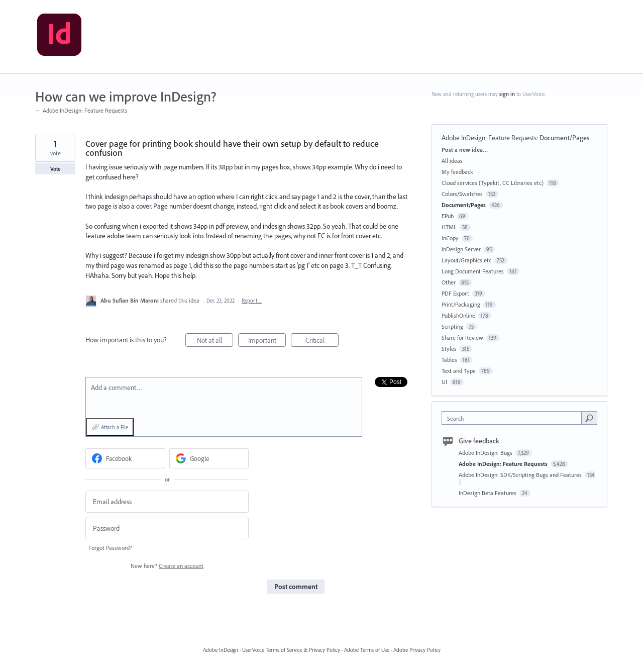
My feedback (457, 172)
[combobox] (514, 418)
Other (449, 282)
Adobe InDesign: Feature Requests (489, 138)
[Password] (167, 528)
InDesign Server (461, 249)
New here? (167, 566)
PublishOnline (458, 315)
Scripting (452, 326)
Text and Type (459, 371)
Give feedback (479, 441)
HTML (449, 227)
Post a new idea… (465, 150)
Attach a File (115, 427)
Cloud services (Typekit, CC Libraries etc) (493, 183)
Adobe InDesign (221, 650)
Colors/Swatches (462, 194)
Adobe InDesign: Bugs (486, 453)
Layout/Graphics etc (466, 260)
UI (444, 382)
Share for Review (462, 338)
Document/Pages (564, 138)
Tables (449, 360)
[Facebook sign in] (125, 458)
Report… (252, 301)
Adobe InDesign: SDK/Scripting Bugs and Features (521, 475)
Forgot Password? (110, 548)
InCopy (450, 238)
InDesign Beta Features (488, 493)
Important (267, 342)
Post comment (296, 587)
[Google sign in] (209, 458)
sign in (507, 94)
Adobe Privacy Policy (417, 650)
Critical (322, 342)
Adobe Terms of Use (367, 650)
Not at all (215, 342)
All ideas (452, 161)
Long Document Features (473, 271)
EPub (448, 216)
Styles (449, 349)
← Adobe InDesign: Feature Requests (81, 110)
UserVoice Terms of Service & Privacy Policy (291, 650)
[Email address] (167, 502)
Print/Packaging (461, 304)
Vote (56, 169)
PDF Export (455, 293)
